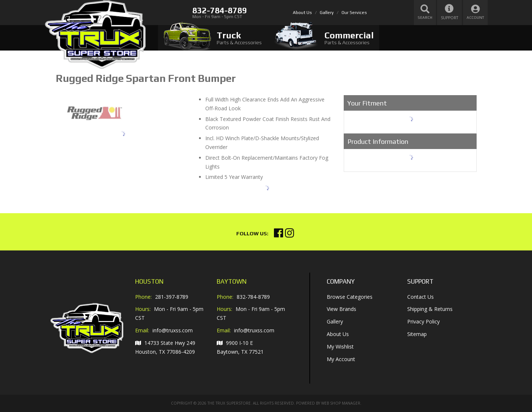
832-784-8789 (253, 297)
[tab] (213, 38)
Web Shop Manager (341, 403)
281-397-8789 (172, 297)
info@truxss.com (173, 330)
